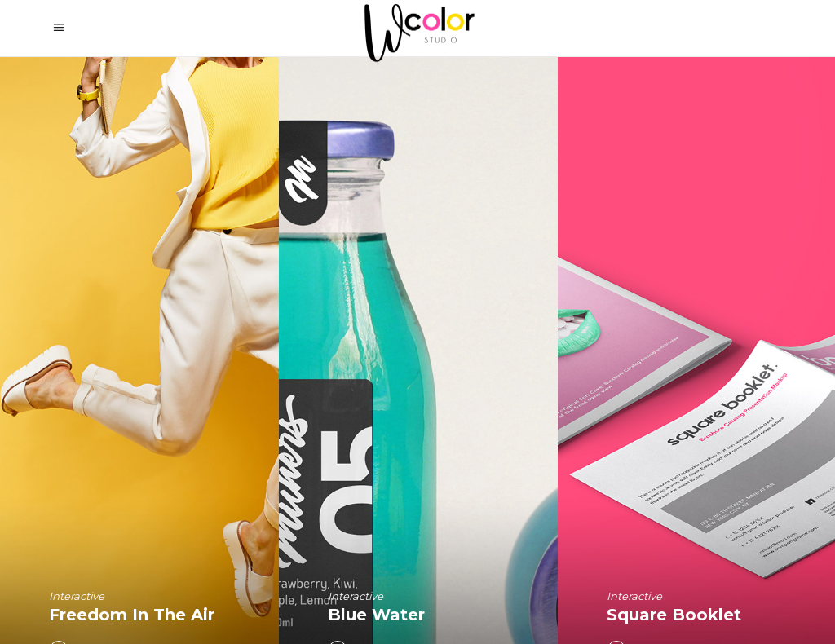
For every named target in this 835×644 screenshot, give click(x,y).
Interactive (77, 596)
